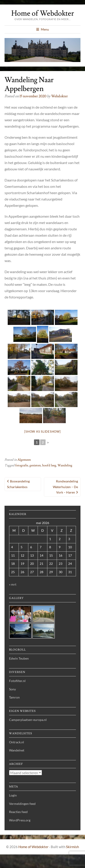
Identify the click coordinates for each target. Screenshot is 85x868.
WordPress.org (20, 820)
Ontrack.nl (17, 742)
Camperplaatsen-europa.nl (28, 720)
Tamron (14, 697)
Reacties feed (18, 812)
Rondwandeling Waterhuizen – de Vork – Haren (65, 487)
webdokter (59, 96)
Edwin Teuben (19, 658)
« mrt (13, 584)
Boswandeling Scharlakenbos (18, 484)
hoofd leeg (49, 465)
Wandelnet (17, 750)
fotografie (22, 465)
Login (13, 795)
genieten (35, 465)
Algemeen (24, 460)
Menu (45, 29)
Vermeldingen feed (22, 804)
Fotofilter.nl (17, 681)
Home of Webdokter (43, 13)
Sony (12, 689)
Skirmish (72, 847)
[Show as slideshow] (42, 432)
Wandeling (65, 465)
